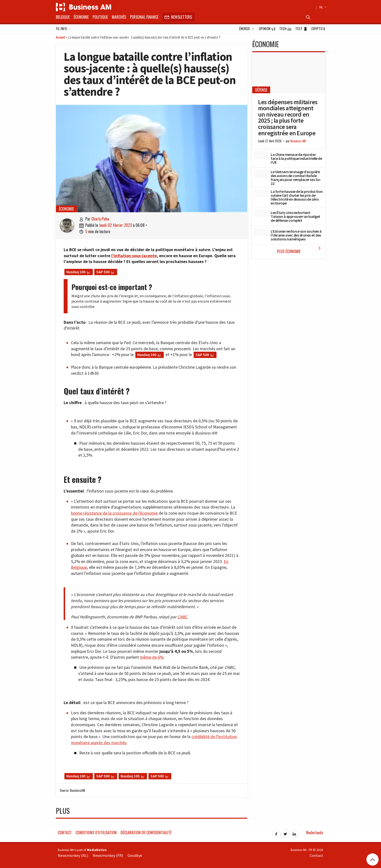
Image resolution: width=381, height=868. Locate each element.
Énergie (247, 29)
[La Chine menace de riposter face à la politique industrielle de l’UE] (261, 155)
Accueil (60, 37)
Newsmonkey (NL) (73, 855)
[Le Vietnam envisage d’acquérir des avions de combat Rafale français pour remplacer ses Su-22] (261, 174)
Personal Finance (144, 17)
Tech (285, 29)
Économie (81, 17)
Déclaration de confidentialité (146, 833)
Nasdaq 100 (76, 272)
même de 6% (152, 657)
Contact (65, 833)
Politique (100, 17)
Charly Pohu (100, 219)
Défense (261, 90)
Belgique (63, 17)
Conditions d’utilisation (96, 833)
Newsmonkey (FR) (108, 855)
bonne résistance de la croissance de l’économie (114, 513)
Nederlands (315, 833)
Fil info (63, 29)
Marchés (119, 17)
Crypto (318, 29)
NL (322, 7)
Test (301, 29)
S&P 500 (103, 272)
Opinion (267, 29)
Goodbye (135, 855)
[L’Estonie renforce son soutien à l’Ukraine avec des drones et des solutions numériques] (261, 232)
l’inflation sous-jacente (134, 256)
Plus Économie (300, 250)
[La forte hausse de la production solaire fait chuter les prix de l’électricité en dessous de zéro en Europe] (261, 194)
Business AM (298, 141)
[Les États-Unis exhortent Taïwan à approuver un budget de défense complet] (261, 213)
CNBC (182, 617)
